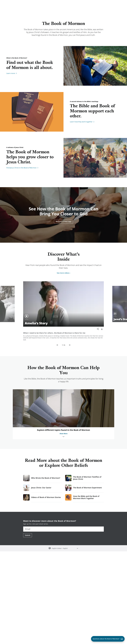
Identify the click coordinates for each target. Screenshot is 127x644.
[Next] (69, 345)
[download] (102, 329)
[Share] (98, 329)
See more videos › (64, 273)
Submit (28, 535)
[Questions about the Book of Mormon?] (108, 639)
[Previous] (58, 345)
